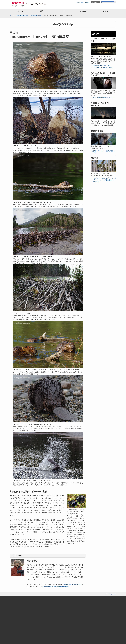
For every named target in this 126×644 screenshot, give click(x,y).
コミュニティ (84, 11)
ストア (63, 11)
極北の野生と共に (36, 16)
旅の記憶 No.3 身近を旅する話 (101, 66)
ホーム (12, 16)
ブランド (20, 11)
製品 (42, 11)
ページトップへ (112, 594)
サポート (106, 11)
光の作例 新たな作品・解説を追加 (102, 67)
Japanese (95, 2)
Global (87, 2)
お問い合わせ (80, 2)
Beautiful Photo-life (22, 16)
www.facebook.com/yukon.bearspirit (55, 587)
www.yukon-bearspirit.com (72, 584)
